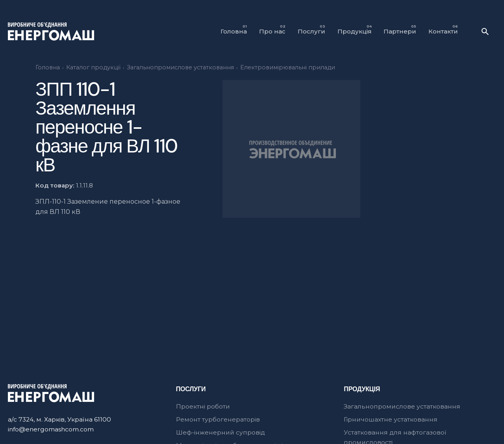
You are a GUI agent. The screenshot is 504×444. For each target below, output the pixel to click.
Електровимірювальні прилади (288, 67)
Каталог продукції (93, 67)
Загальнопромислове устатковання (180, 67)
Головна (48, 67)
